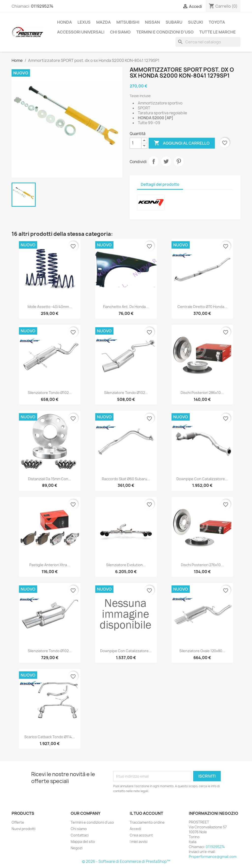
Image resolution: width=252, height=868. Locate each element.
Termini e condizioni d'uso (165, 32)
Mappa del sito (83, 842)
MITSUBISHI (128, 22)
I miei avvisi (139, 842)
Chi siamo (120, 32)
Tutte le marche (218, 32)
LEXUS (84, 22)
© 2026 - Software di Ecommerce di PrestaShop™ (126, 861)
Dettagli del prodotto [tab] (160, 184)
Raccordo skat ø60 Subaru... (126, 479)
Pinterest (179, 161)
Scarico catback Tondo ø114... (50, 737)
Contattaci (80, 835)
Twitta (166, 161)
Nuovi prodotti (24, 829)
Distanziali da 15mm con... (50, 479)
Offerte (18, 822)
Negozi (77, 848)
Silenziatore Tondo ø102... (50, 393)
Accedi (135, 829)
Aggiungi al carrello (182, 143)
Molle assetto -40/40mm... (50, 307)
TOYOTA (217, 22)
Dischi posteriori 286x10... (202, 393)
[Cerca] (208, 42)
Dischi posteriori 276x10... (202, 565)
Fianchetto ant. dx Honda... (126, 307)
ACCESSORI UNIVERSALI (81, 32)
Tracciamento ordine (147, 822)
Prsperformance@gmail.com (213, 857)
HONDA (64, 22)
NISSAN (152, 22)
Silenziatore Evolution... (126, 565)
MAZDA (103, 22)
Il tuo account (146, 813)
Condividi (154, 161)
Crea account (141, 835)
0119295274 (42, 6)
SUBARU (174, 22)
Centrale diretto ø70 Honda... (202, 307)
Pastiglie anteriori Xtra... (50, 565)
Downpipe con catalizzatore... (202, 479)
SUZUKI (196, 22)
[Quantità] (136, 143)
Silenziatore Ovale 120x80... (202, 651)
